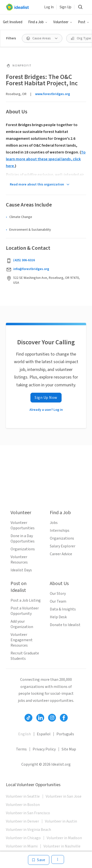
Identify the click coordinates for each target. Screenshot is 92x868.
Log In (49, 7)
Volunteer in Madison (64, 838)
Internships (60, 531)
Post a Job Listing (26, 600)
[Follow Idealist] (28, 718)
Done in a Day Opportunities (23, 539)
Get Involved (13, 22)
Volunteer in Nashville (62, 846)
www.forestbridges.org (53, 94)
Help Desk (58, 617)
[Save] (39, 860)
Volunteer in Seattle (23, 796)
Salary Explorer (63, 546)
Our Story (58, 594)
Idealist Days (21, 570)
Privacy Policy (44, 749)
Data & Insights (63, 609)
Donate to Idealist (65, 625)
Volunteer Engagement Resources (22, 640)
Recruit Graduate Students (25, 656)
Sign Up (66, 7)
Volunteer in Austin (61, 821)
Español (44, 734)
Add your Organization (22, 624)
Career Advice (61, 554)
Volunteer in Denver (22, 821)
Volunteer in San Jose (64, 796)
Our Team (58, 601)
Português (65, 734)
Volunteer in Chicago (23, 838)
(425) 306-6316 (24, 260)
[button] (38, 22)
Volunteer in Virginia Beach (28, 830)
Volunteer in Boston (23, 805)
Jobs (54, 523)
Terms (21, 749)
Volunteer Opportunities (23, 525)
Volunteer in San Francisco (28, 813)
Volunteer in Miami (22, 846)
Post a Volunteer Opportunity (25, 611)
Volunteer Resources (19, 560)
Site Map (69, 749)
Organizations (23, 549)
